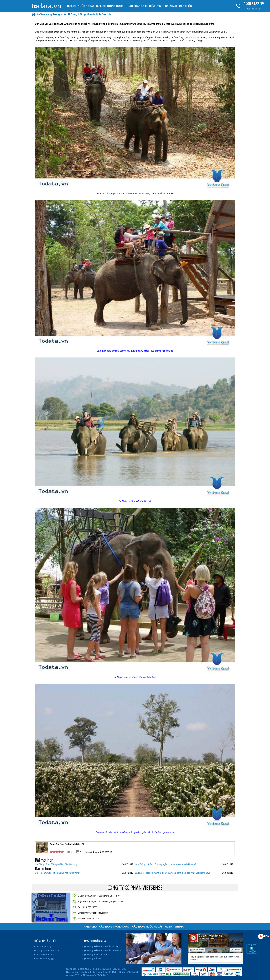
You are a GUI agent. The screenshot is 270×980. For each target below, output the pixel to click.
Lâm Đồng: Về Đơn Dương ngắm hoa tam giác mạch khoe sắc (166, 864)
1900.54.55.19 (254, 4)
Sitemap (180, 927)
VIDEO (168, 927)
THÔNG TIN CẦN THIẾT (45, 941)
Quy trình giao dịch (44, 947)
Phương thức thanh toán (46, 950)
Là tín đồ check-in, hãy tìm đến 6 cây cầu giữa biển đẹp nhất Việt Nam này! (172, 873)
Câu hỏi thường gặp (44, 958)
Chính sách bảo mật (44, 954)
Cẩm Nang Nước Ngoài (147, 927)
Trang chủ (90, 927)
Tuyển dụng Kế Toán (92, 958)
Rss (261, 936)
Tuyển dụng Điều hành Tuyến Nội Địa (100, 947)
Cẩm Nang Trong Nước (114, 927)
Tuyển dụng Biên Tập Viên (95, 954)
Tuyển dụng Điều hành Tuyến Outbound (102, 950)
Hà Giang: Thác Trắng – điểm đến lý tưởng (56, 864)
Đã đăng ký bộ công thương (48, 971)
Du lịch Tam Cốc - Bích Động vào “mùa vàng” (58, 873)
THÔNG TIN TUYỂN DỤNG (94, 941)
